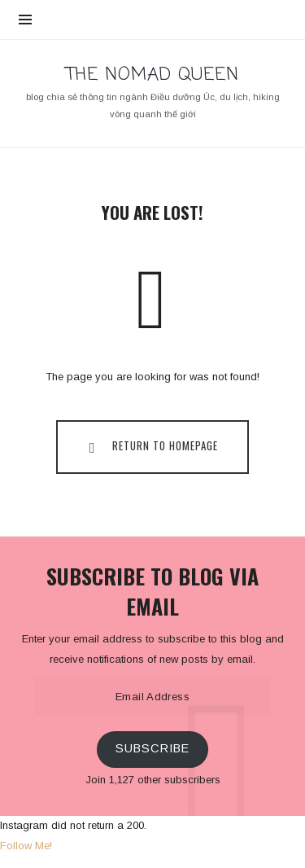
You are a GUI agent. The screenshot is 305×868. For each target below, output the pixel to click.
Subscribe (152, 748)
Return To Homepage (150, 446)
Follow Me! (26, 846)
